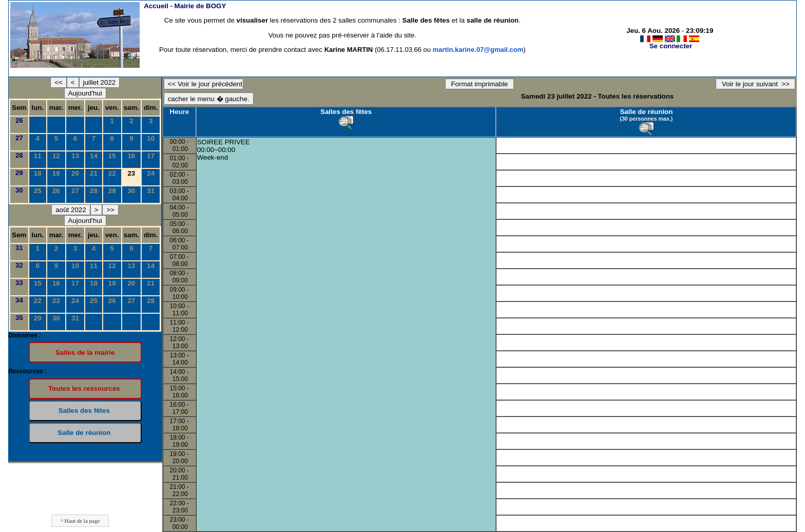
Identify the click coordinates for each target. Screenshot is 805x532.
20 (75, 173)
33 (19, 283)
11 (38, 156)
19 (56, 173)
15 (112, 156)
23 (56, 301)
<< (59, 82)
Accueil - (185, 6)
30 (19, 190)
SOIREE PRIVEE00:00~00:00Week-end (224, 150)
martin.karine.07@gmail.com (478, 50)
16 (131, 156)
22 (112, 173)
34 (19, 300)
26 (19, 120)
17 (151, 156)
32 (19, 265)
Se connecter (671, 46)
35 (19, 318)
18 (38, 173)
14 (94, 156)
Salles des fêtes (346, 112)
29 (19, 173)
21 (94, 173)
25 (38, 191)
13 (75, 156)
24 (151, 173)
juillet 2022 (100, 82)
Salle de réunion (646, 112)
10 (151, 138)
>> (110, 210)
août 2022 (71, 210)
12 (56, 156)
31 (151, 191)
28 (19, 155)
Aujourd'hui (85, 93)
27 (19, 138)
